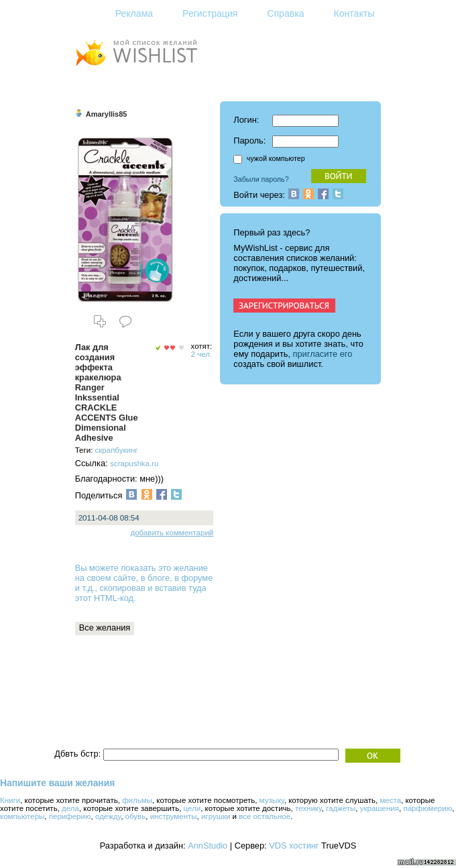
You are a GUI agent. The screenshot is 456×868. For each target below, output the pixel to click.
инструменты (174, 816)
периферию (70, 816)
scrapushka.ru (134, 464)
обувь (136, 816)
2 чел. (202, 354)
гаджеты (341, 808)
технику (308, 808)
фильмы (137, 800)
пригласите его (323, 354)
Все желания (105, 628)
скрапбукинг (117, 450)
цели (192, 808)
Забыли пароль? (261, 179)
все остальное (265, 816)
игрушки (216, 816)
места (390, 800)
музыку (272, 800)
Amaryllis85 (107, 114)
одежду (108, 816)
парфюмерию (427, 808)
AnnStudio (208, 846)
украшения (380, 808)
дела (70, 808)
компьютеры (22, 816)
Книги (10, 800)
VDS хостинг (294, 846)
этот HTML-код (104, 598)
